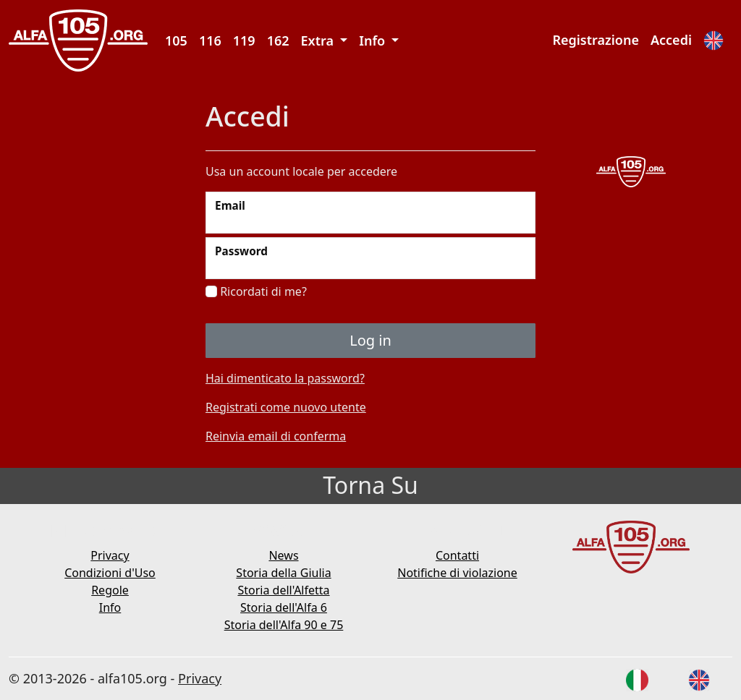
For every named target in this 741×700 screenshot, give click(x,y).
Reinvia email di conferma (276, 436)
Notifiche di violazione (457, 573)
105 (176, 40)
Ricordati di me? (256, 291)
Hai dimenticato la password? (285, 378)
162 (278, 40)
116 (210, 40)
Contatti (457, 555)
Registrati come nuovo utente (286, 407)
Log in (370, 340)
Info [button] (374, 40)
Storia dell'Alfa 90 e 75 (284, 625)
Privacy (110, 555)
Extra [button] (319, 40)
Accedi (671, 40)
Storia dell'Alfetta (283, 590)
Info (110, 607)
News (283, 555)
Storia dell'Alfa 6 (284, 607)
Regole (110, 590)
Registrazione (596, 40)
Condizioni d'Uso (110, 573)
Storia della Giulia (283, 573)
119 (244, 40)
